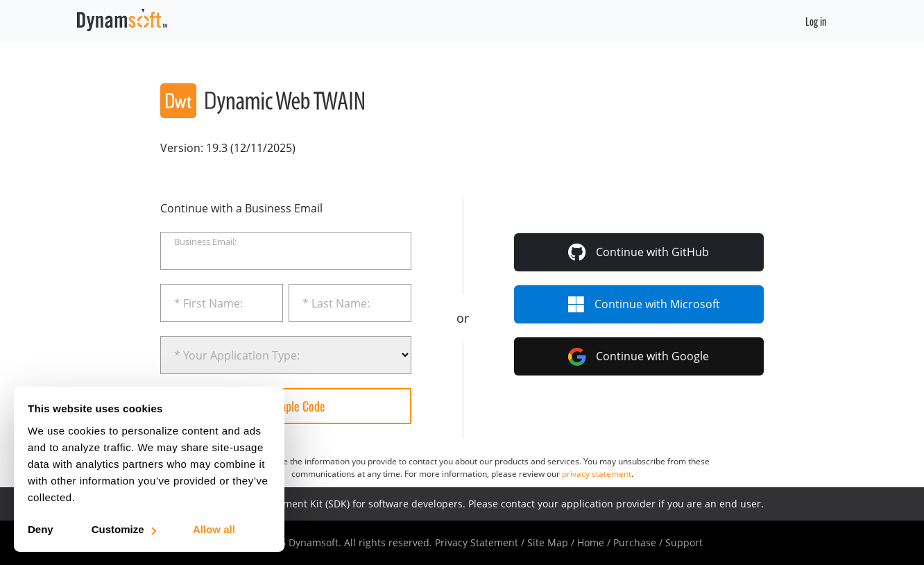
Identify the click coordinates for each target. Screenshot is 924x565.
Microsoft (644, 304)
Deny (41, 529)
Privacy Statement (477, 542)
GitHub (639, 252)
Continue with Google (639, 357)
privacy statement (597, 474)
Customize (123, 529)
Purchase (635, 542)
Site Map (548, 542)
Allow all (214, 529)
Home (591, 542)
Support (684, 542)
